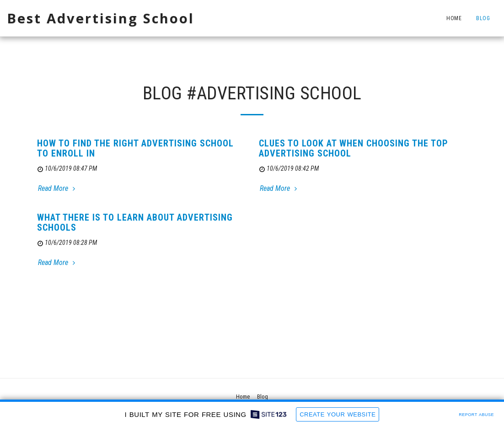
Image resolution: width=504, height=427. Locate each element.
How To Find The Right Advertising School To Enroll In (135, 148)
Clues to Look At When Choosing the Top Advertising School (354, 148)
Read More (58, 188)
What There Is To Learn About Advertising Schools (135, 222)
